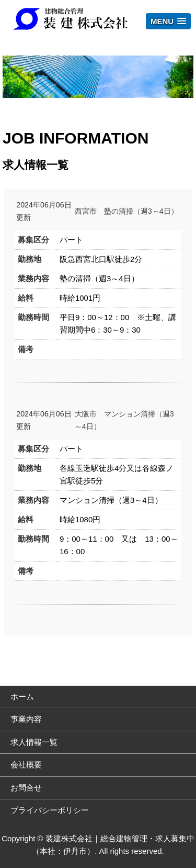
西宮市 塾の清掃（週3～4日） (126, 211)
